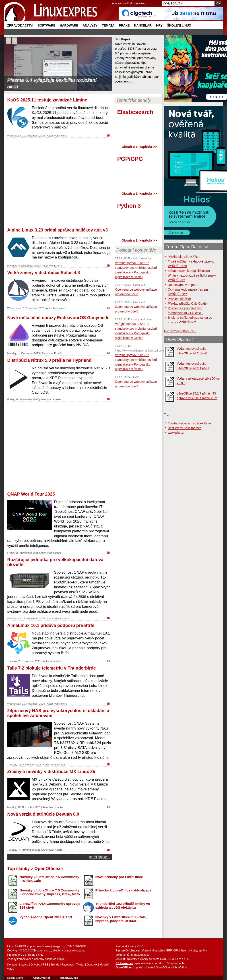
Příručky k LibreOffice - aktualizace (123, 890)
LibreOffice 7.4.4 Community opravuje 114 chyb (50, 906)
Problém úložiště (180, 299)
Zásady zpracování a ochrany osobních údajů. (36, 959)
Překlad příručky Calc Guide (187, 304)
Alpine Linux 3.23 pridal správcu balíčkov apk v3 (58, 230)
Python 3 (129, 206)
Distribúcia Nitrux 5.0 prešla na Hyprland (50, 360)
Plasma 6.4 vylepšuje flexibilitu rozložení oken (52, 83)
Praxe (124, 25)
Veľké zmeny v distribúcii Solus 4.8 (44, 273)
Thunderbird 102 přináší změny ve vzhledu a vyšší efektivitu (123, 906)
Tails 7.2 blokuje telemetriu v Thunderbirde (52, 668)
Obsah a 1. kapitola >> (139, 147)
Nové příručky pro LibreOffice (119, 877)
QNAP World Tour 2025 (31, 494)
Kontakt (12, 965)
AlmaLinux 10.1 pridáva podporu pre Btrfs (51, 625)
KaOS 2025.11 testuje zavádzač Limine (47, 100)
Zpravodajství (20, 25)
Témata (108, 25)
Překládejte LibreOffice (184, 257)
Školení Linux (179, 25)
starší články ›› (99, 857)
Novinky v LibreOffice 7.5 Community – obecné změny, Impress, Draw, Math (50, 892)
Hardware (69, 25)
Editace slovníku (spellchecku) (189, 271)
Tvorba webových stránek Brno (189, 423)
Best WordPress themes (185, 428)
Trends (55, 965)
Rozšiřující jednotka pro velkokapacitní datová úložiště (55, 562)
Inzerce (24, 965)
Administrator (55, 553)
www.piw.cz (176, 433)
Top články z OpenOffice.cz (36, 868)
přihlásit (128, 3)
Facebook (68, 965)
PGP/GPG (130, 159)
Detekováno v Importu (183, 285)
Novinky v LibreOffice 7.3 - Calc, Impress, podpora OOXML (121, 919)
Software (46, 25)
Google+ (92, 965)
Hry (159, 25)
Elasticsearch (135, 112)
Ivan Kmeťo (60, 135)
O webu (35, 965)
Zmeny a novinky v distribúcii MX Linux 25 (51, 771)
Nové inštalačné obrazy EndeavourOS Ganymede (58, 318)
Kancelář (143, 25)
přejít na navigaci (114, 0)
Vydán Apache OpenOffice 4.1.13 (46, 917)
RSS (45, 965)
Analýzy (90, 25)
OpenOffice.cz (180, 339)
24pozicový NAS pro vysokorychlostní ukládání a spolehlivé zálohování (58, 713)
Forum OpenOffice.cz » (180, 331)
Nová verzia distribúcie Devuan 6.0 (43, 814)
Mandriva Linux (69, 978)
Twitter (80, 965)
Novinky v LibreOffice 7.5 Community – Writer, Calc (50, 879)
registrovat (140, 3)
